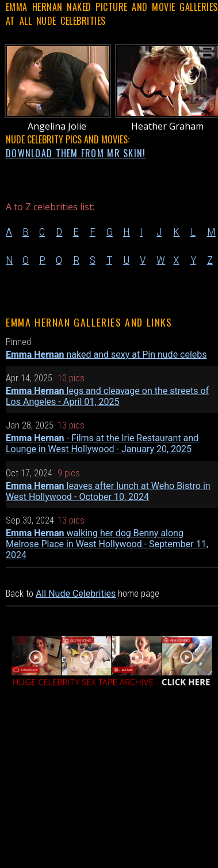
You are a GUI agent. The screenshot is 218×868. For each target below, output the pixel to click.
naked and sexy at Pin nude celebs (106, 355)
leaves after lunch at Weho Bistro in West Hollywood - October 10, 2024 (108, 491)
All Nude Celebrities (76, 594)
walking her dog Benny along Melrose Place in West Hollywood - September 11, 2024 (107, 544)
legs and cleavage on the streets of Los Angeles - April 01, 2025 (107, 396)
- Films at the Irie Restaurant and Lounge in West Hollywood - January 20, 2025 (102, 444)
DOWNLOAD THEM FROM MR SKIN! (76, 153)
